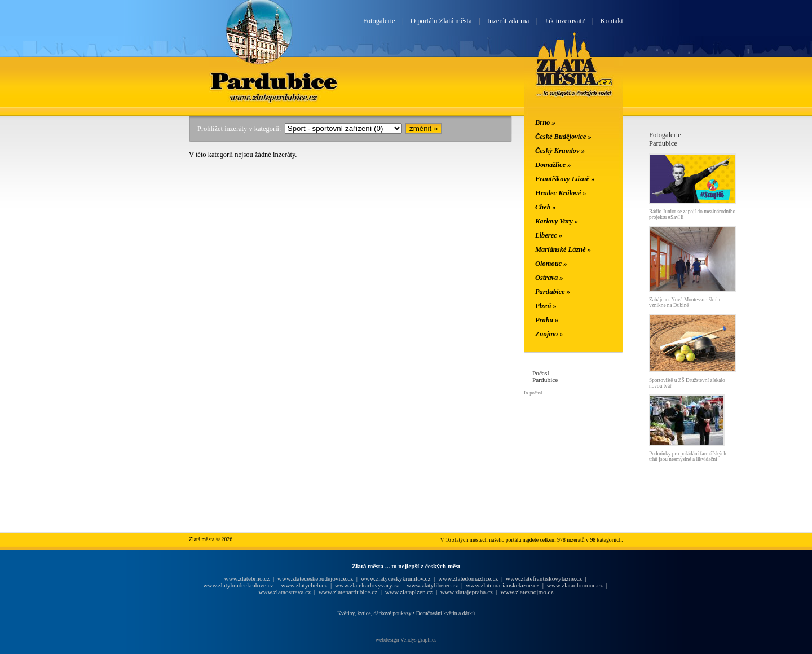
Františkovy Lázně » (565, 179)
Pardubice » (553, 292)
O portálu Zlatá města (441, 21)
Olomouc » (551, 264)
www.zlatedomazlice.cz (468, 578)
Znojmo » (549, 334)
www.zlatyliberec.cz (432, 585)
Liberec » (549, 235)
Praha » (547, 320)
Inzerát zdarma (508, 21)
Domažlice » (553, 165)
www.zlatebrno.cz (247, 578)
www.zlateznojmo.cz (527, 592)
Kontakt (612, 21)
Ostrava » (549, 278)
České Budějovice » (563, 137)
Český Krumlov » (560, 151)
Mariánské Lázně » (563, 249)
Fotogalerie (379, 21)
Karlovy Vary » (557, 221)
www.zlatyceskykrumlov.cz (396, 578)
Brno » (545, 122)
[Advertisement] (121, 300)
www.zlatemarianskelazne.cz (502, 585)
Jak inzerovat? (565, 21)
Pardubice (274, 81)
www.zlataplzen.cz (409, 592)
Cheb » (545, 207)
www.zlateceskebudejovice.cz (315, 578)
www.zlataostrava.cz (284, 592)
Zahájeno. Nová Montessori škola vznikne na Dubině (685, 302)
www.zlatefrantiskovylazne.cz (544, 578)
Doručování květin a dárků (445, 613)
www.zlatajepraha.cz (467, 592)
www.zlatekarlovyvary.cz (367, 585)
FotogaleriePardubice (665, 139)
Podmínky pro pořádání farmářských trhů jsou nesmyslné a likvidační (688, 457)
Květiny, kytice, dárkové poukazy (374, 613)
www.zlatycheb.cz (304, 585)
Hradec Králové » (561, 193)
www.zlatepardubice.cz (348, 592)
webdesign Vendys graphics (406, 640)
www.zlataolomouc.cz (575, 585)
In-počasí (533, 393)
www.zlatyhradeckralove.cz (238, 585)
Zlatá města (574, 78)
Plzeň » (546, 306)
